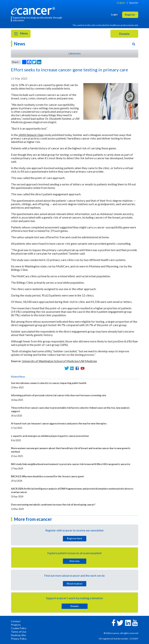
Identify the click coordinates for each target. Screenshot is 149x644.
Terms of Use (19, 632)
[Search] (134, 44)
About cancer (74, 584)
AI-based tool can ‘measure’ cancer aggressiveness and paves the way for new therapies (59, 423)
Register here (75, 538)
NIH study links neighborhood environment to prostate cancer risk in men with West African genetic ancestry (71, 464)
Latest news (75, 53)
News (20, 44)
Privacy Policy (19, 639)
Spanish (134, 3)
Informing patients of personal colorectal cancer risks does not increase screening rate (59, 395)
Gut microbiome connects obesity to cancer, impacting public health (49, 383)
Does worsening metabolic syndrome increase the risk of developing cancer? (53, 505)
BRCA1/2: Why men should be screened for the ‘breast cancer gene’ (48, 476)
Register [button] (130, 15)
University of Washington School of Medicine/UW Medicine (59, 361)
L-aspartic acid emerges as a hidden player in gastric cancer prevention (50, 436)
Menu (21, 34)
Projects (16, 625)
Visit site (74, 561)
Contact (16, 621)
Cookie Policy (19, 628)
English (121, 3)
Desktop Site (18, 635)
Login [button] (114, 14)
